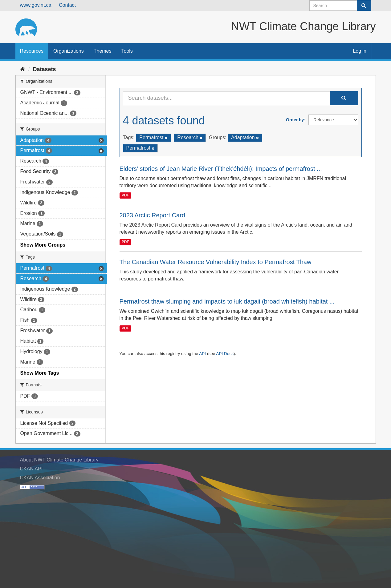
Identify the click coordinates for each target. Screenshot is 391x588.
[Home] (23, 69)
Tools (127, 51)
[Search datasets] (340, 6)
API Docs (225, 354)
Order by (295, 120)
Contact (67, 5)
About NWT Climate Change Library (59, 460)
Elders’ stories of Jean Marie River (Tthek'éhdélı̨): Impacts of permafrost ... (221, 169)
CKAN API (31, 469)
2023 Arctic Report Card (152, 215)
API (202, 354)
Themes (103, 51)
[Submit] (364, 6)
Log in (360, 51)
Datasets (45, 69)
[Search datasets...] (226, 98)
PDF (125, 195)
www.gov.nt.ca (36, 5)
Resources (32, 51)
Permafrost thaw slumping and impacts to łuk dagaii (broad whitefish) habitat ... (227, 301)
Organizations (69, 51)
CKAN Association (40, 478)
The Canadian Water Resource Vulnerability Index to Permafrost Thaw (216, 262)
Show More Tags (40, 373)
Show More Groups (43, 245)
